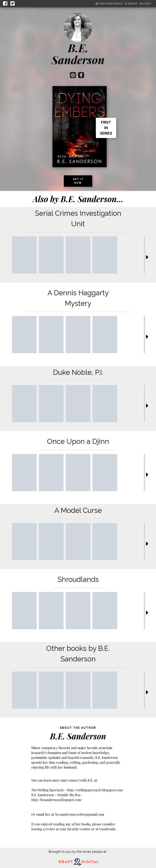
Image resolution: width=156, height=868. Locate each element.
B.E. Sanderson (78, 54)
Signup (131, 4)
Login (145, 4)
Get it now (78, 181)
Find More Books (109, 4)
